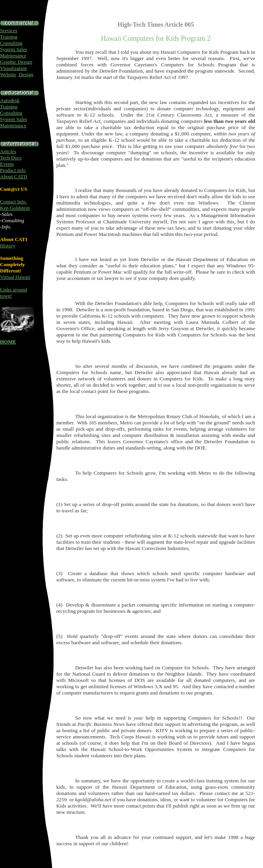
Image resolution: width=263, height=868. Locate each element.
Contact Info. (14, 202)
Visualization (14, 68)
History (8, 246)
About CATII (14, 176)
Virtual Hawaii (15, 277)
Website (8, 74)
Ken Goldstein (15, 208)
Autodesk (10, 100)
